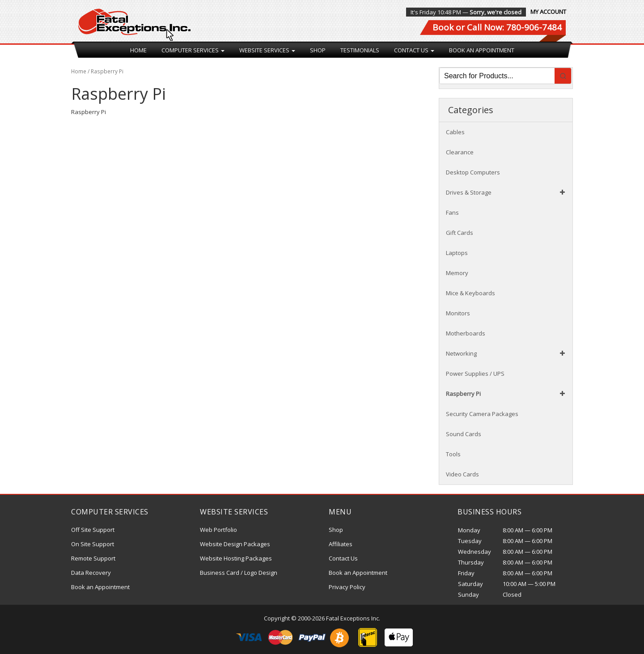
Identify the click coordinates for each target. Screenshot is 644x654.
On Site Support (93, 544)
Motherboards (466, 333)
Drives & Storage (507, 192)
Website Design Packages (235, 544)
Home (138, 50)
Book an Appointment (482, 50)
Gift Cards (460, 233)
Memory (457, 273)
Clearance (460, 152)
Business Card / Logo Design (239, 573)
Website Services (267, 50)
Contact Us (414, 50)
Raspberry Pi (507, 394)
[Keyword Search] (497, 76)
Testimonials (360, 50)
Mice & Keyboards (470, 293)
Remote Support (93, 558)
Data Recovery (91, 573)
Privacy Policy (347, 587)
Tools (453, 454)
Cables (455, 132)
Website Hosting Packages (236, 558)
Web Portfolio (218, 530)
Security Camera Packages (482, 414)
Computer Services (193, 50)
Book (443, 27)
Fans (452, 212)
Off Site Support (93, 530)
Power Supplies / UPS (475, 374)
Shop (318, 50)
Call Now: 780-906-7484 (514, 27)
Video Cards (462, 474)
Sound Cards (464, 434)
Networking (507, 353)
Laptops (457, 253)
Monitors (458, 313)
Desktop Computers (473, 172)
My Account (548, 12)
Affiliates (341, 544)
